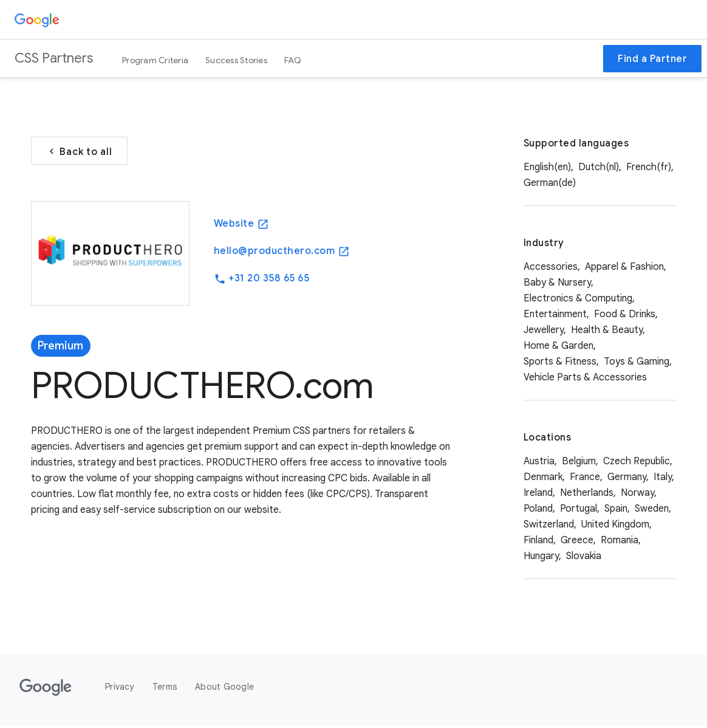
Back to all (79, 153)
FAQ (293, 60)
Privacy (120, 689)
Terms (165, 689)
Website (241, 225)
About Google (224, 689)
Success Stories (236, 60)
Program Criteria (155, 60)
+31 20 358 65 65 (262, 280)
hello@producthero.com (282, 252)
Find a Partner (652, 59)
